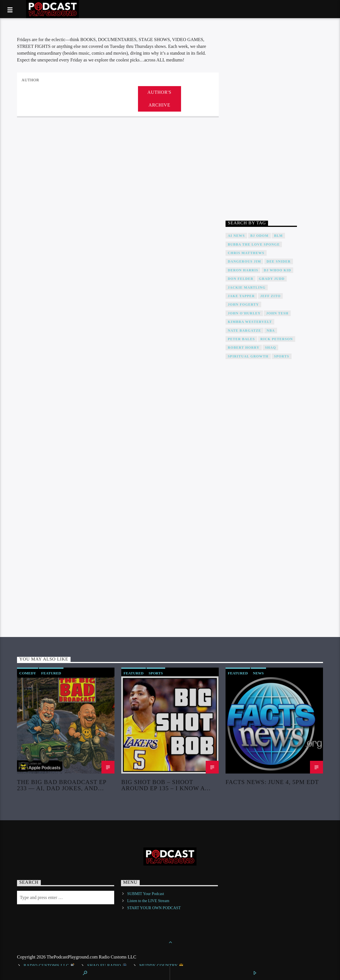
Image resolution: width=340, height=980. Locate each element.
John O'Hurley (244, 313)
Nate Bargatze (245, 331)
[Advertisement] (261, 121)
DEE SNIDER (279, 261)
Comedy (28, 673)
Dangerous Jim (244, 261)
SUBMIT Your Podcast (146, 894)
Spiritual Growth (248, 356)
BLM (278, 236)
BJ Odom (260, 236)
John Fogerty (243, 304)
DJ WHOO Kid (277, 270)
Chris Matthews (246, 253)
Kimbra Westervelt (250, 322)
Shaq (270, 348)
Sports (281, 356)
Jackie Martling (247, 287)
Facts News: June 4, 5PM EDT (272, 782)
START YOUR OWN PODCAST (154, 908)
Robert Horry (244, 348)
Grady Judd (272, 279)
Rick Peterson (277, 339)
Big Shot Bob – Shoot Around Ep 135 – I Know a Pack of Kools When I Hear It (168, 785)
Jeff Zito (271, 296)
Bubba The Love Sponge (254, 244)
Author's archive (159, 99)
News (258, 673)
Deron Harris (243, 270)
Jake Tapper (241, 296)
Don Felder (241, 279)
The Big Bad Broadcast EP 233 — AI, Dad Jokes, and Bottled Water (62, 785)
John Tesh (277, 313)
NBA (271, 331)
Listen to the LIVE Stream (148, 901)
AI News (236, 236)
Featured (51, 673)
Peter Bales (241, 339)
